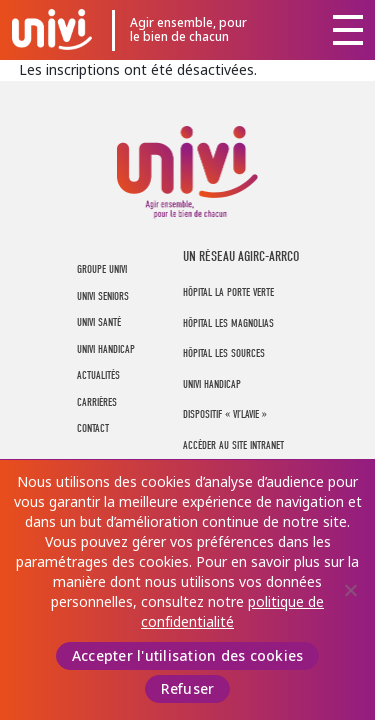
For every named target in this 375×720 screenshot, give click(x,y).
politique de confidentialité (232, 612)
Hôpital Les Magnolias (228, 323)
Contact (93, 428)
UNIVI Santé (99, 322)
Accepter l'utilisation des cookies (188, 656)
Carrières (97, 402)
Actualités (98, 375)
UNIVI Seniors (103, 296)
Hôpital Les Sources (224, 353)
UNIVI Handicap (106, 349)
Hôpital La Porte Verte (228, 292)
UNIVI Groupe (52, 29)
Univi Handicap (212, 384)
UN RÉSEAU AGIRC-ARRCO (241, 256)
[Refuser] (350, 590)
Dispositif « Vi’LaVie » (225, 414)
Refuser (188, 689)
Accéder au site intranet (233, 445)
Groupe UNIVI (102, 269)
